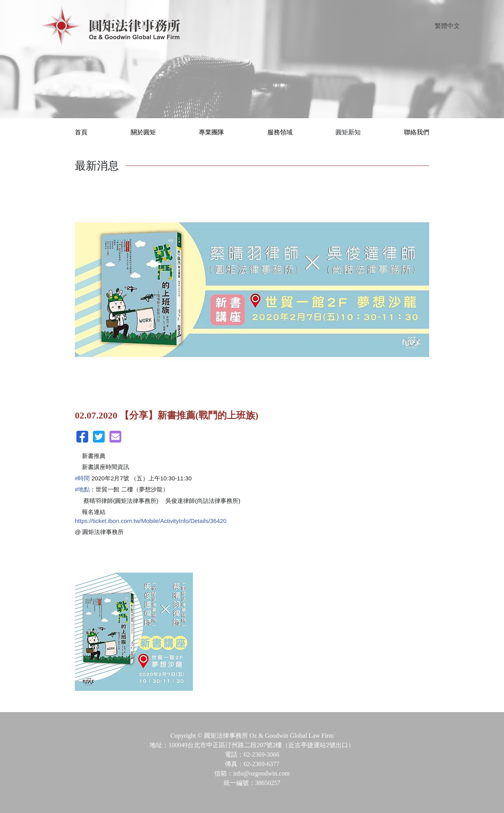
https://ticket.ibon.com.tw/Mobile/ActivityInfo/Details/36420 (151, 521)
